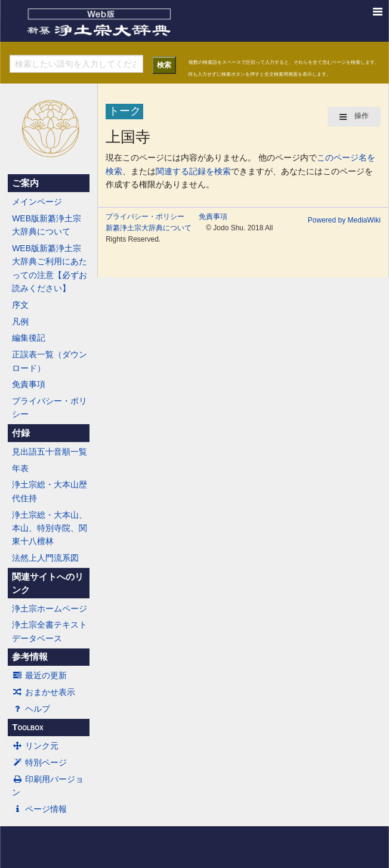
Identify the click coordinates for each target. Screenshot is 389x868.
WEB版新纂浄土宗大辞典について (47, 225)
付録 (21, 433)
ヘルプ (31, 709)
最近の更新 (39, 675)
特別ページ (39, 762)
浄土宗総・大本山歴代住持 (50, 491)
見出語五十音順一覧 (50, 452)
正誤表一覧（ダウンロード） (50, 361)
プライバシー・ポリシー (50, 407)
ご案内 (25, 183)
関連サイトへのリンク (48, 583)
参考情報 (30, 657)
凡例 (20, 322)
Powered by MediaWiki (344, 220)
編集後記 (29, 338)
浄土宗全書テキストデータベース (50, 631)
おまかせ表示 (44, 692)
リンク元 (35, 746)
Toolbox (27, 727)
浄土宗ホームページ (50, 608)
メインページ (37, 202)
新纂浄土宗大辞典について (149, 228)
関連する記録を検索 (193, 171)
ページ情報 (39, 809)
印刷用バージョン (48, 786)
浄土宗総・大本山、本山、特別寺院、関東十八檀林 (50, 528)
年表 (20, 468)
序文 (20, 305)
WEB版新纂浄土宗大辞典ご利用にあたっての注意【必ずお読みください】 (50, 268)
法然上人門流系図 (45, 558)
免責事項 (29, 384)
